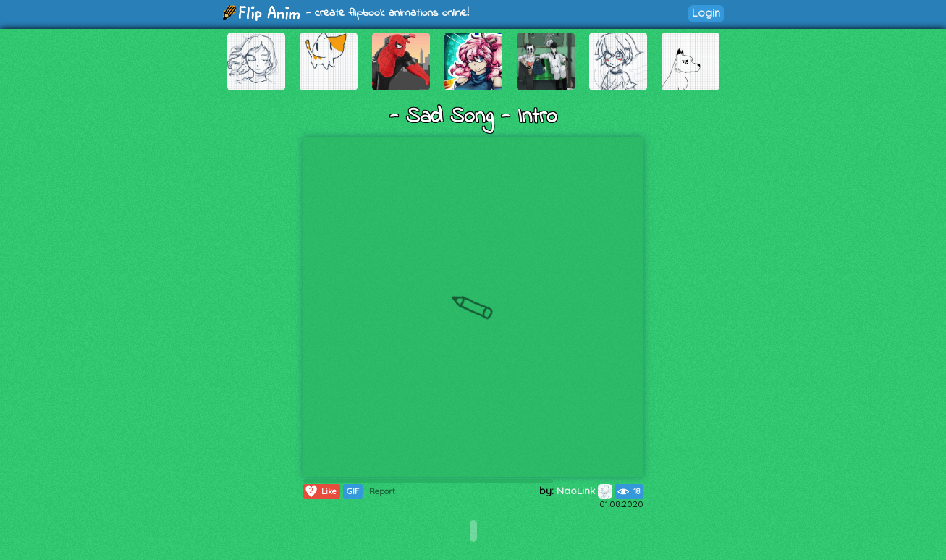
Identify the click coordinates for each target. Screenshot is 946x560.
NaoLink (584, 491)
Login (706, 13)
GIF (353, 491)
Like (320, 491)
